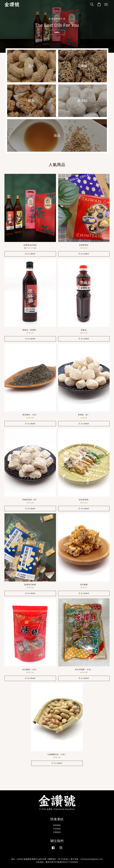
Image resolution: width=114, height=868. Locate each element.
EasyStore (70, 809)
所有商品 (57, 825)
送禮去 (57, 32)
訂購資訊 (57, 832)
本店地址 (57, 829)
